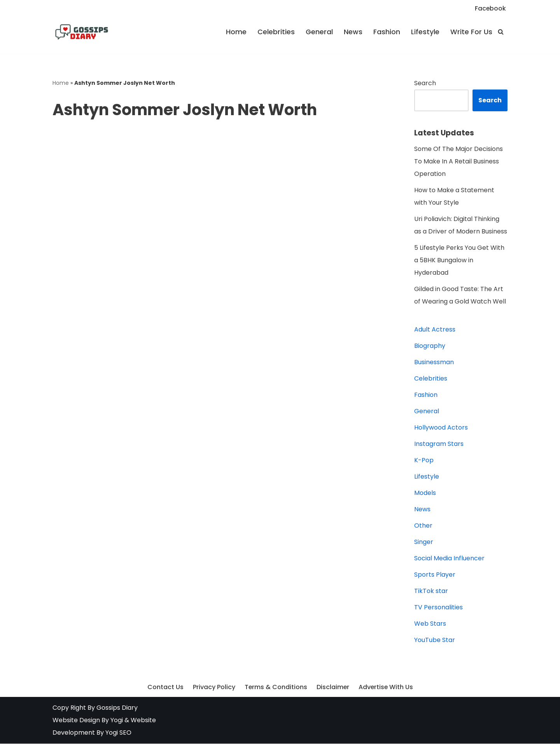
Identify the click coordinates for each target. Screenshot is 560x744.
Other (423, 526)
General (319, 32)
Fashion (387, 32)
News (353, 32)
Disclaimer (333, 688)
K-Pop (424, 461)
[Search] (501, 32)
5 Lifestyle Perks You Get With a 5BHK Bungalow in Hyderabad (459, 261)
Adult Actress (435, 330)
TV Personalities (438, 608)
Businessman (434, 362)
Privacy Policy (213, 688)
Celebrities (276, 32)
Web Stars (430, 624)
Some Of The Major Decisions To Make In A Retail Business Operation (458, 162)
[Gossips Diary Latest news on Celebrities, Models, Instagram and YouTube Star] (82, 32)
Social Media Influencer (449, 559)
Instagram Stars (439, 444)
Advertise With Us (386, 688)
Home (236, 32)
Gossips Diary (117, 708)
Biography (430, 346)
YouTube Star (435, 640)
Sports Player (435, 575)
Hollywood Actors (441, 428)
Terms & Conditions (275, 688)
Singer (424, 542)
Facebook (490, 8)
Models (425, 493)
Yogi (116, 720)
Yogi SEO (118, 733)
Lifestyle (425, 32)
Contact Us (165, 688)
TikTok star (431, 591)
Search (425, 83)
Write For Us (471, 32)
